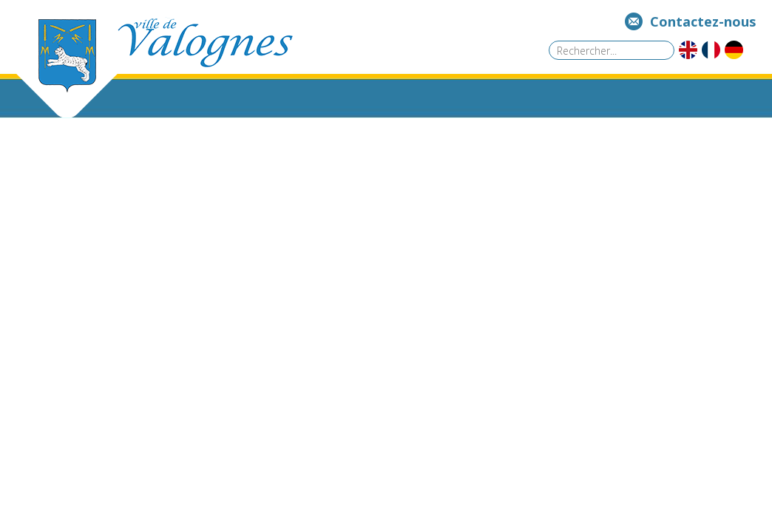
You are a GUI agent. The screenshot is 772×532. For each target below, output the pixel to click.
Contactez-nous (703, 21)
